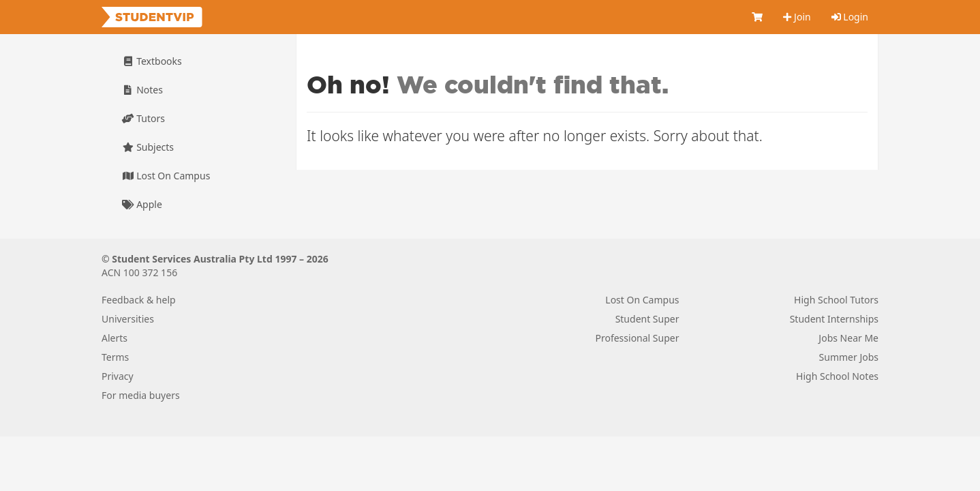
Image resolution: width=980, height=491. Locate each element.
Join (797, 17)
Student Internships (834, 319)
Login (850, 17)
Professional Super (637, 338)
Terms (115, 357)
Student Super (647, 319)
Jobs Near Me (848, 338)
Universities (128, 319)
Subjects (148, 147)
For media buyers (141, 395)
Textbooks (152, 61)
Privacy (118, 376)
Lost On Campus (166, 176)
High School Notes (837, 376)
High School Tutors (836, 300)
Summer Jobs (849, 357)
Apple (142, 204)
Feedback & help (139, 300)
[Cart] (757, 17)
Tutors (143, 118)
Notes (142, 90)
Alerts (114, 338)
